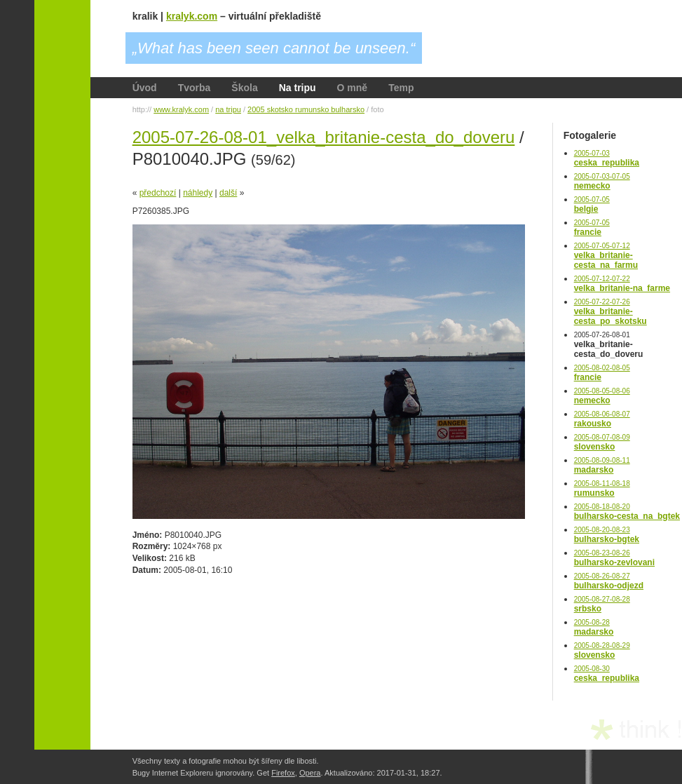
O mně (353, 88)
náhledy (198, 193)
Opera (310, 773)
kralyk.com (192, 16)
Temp (401, 88)
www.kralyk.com (181, 109)
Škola (244, 88)
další (228, 193)
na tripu (228, 109)
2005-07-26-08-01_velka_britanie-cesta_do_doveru (324, 137)
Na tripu (298, 88)
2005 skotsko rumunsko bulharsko (306, 109)
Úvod (145, 88)
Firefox (283, 773)
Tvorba (195, 88)
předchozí (158, 193)
